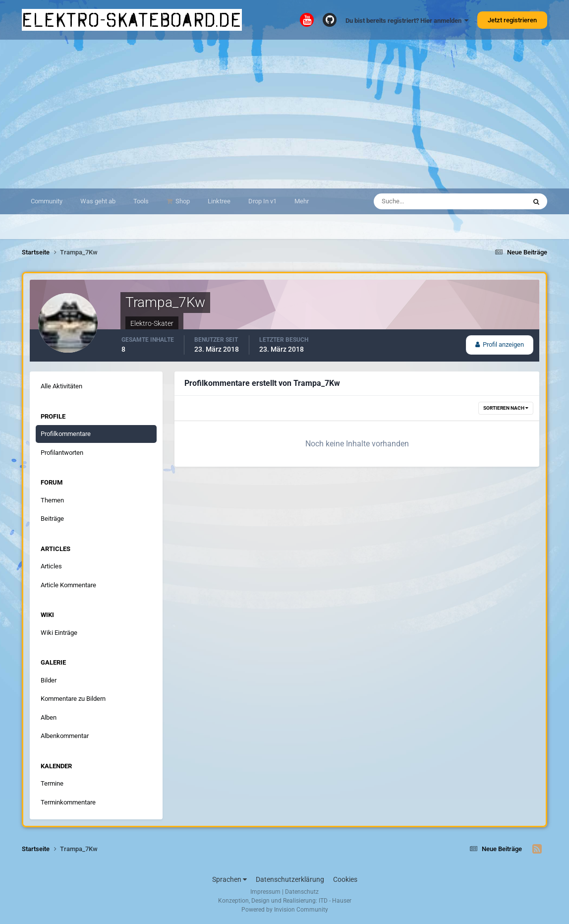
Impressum (265, 892)
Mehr (302, 201)
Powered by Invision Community (285, 910)
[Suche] (419, 201)
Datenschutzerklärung (290, 879)
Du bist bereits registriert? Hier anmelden (407, 21)
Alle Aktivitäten (61, 386)
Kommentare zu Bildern (73, 699)
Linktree (219, 201)
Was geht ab (98, 201)
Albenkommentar (65, 736)
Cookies (345, 879)
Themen (52, 500)
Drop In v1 (262, 201)
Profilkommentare (66, 434)
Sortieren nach (506, 408)
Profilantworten (62, 453)
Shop (182, 201)
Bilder (49, 680)
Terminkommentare (68, 802)
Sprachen (229, 879)
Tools (141, 201)
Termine (52, 783)
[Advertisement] (284, 114)
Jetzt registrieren (512, 20)
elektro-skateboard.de (132, 20)
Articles (51, 566)
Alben (49, 717)
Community (47, 201)
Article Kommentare (68, 585)
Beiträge (52, 519)
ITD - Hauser (335, 901)
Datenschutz (302, 892)
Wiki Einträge (59, 633)
